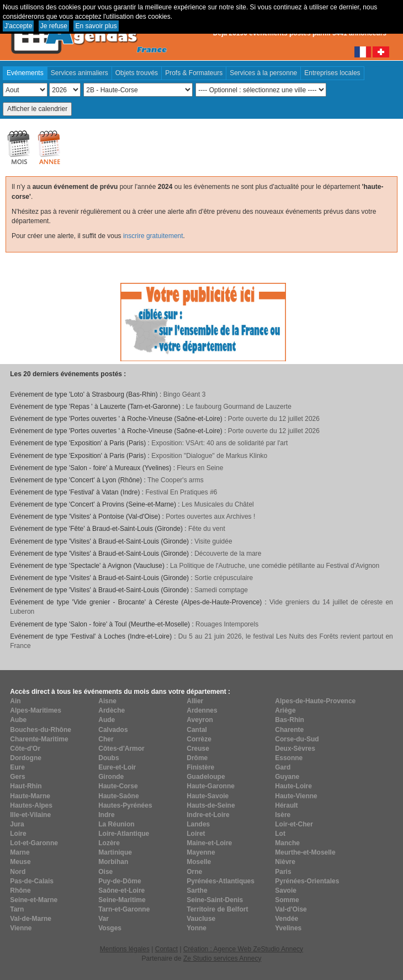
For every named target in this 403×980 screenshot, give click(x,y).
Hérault (286, 805)
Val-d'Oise (291, 909)
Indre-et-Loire (208, 815)
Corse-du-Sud (297, 739)
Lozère (109, 843)
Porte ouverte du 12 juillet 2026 (274, 419)
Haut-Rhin (26, 786)
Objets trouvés (137, 73)
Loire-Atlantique (124, 834)
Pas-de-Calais (32, 881)
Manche (287, 843)
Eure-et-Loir (117, 767)
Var (104, 919)
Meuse (20, 862)
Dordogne (26, 758)
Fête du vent (207, 529)
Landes (198, 824)
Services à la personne (263, 73)
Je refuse (54, 26)
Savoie (286, 891)
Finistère (200, 767)
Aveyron (200, 720)
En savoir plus (96, 26)
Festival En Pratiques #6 (181, 492)
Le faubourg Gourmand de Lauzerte (239, 407)
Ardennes (202, 710)
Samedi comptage (221, 590)
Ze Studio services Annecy (222, 958)
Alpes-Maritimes (36, 710)
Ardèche (112, 710)
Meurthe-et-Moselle (305, 852)
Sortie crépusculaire (224, 578)
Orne (194, 872)
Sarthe (197, 891)
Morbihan (113, 862)
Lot (280, 834)
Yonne (197, 928)
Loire (18, 834)
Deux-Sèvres (295, 749)
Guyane (287, 777)
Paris (283, 872)
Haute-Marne (30, 796)
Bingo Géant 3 (185, 394)
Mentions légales (125, 949)
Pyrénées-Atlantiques (221, 881)
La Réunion (116, 824)
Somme (287, 900)
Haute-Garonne (211, 786)
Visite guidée (213, 541)
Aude (107, 720)
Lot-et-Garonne (34, 843)
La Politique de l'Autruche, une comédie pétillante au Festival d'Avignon (275, 566)
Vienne (21, 928)
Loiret (196, 834)
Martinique (115, 852)
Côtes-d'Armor (121, 749)
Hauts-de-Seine (211, 805)
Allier (195, 701)
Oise (105, 872)
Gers (17, 777)
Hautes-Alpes (31, 805)
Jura (17, 824)
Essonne (289, 758)
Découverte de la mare (228, 554)
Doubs (108, 758)
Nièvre (285, 862)
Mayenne (201, 852)
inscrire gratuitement (153, 236)
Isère (283, 815)
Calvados (113, 730)
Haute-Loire (293, 786)
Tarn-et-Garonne (124, 909)
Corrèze (199, 739)
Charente (289, 730)
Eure (17, 767)
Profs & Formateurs (194, 73)
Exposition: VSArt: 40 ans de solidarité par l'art (219, 443)
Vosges (110, 928)
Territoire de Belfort (217, 909)
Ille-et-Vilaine (30, 815)
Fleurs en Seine (200, 468)
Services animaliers (79, 73)
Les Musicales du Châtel (218, 504)
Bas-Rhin (290, 720)
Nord (18, 872)
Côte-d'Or (25, 749)
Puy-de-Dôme (120, 881)
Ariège (285, 710)
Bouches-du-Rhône (41, 730)
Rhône (20, 891)
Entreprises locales (332, 73)
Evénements (25, 73)
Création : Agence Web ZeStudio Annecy (243, 949)
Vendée (287, 919)
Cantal (197, 730)
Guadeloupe (206, 777)
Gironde (111, 777)
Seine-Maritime (122, 900)
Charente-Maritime (39, 739)
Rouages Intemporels (227, 624)
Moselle (199, 862)
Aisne (107, 701)
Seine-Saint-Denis (215, 900)
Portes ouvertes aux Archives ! (210, 517)
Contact (166, 949)
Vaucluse (201, 919)
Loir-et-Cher (294, 824)
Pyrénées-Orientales (307, 881)
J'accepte (18, 26)
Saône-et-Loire (121, 891)
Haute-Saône (118, 796)
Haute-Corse (118, 786)
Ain (15, 701)
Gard (283, 767)
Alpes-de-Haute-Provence (315, 701)
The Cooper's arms (176, 480)
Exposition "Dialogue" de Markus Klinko (209, 456)
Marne (20, 852)
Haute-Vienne (296, 796)
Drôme (197, 758)
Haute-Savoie (208, 796)
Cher (106, 739)
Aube (18, 720)
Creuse (198, 749)
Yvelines (288, 928)
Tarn (17, 909)
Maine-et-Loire (209, 843)
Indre (106, 815)
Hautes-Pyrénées (125, 805)
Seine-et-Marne (34, 900)
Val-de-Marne (31, 919)
